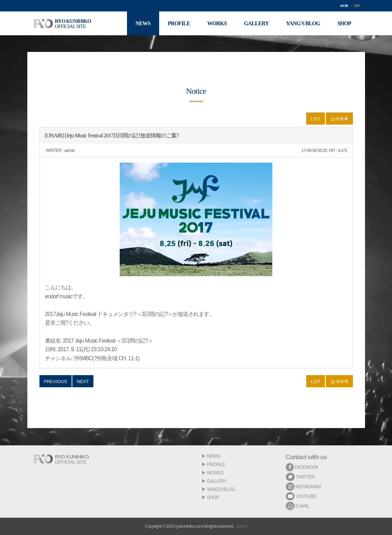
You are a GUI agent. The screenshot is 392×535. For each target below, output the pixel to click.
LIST (315, 119)
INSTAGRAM (303, 487)
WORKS (215, 473)
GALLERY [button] (256, 23)
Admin (241, 526)
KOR (344, 6)
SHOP (213, 497)
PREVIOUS (56, 382)
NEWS (213, 456)
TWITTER (300, 477)
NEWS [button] (143, 23)
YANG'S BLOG (221, 489)
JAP (357, 6)
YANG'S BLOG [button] (303, 23)
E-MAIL (298, 506)
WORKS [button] (217, 23)
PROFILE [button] (179, 23)
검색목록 (339, 119)
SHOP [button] (344, 23)
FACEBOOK (302, 467)
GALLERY (216, 481)
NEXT (83, 382)
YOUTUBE (301, 496)
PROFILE (216, 464)
